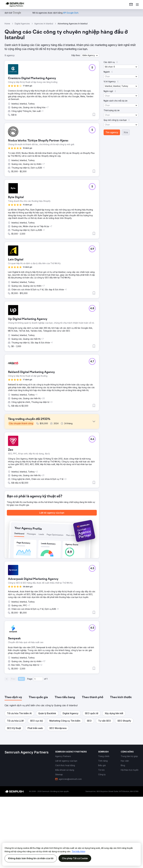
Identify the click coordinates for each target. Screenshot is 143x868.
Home (7, 24)
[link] (131, 5)
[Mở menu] (137, 5)
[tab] (13, 774)
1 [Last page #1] (47, 755)
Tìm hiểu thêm (78, 851)
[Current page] (38, 755)
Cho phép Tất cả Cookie (75, 858)
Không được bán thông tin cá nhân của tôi (31, 858)
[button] (90, 55)
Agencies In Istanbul (44, 24)
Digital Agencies (22, 24)
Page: (30, 755)
